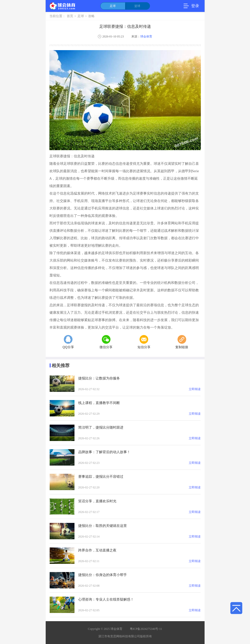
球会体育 (146, 36)
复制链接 (182, 342)
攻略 (91, 16)
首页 (70, 16)
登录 (195, 6)
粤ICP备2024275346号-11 (146, 629)
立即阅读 (195, 389)
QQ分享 (68, 342)
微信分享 (106, 342)
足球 (113, 6)
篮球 (137, 6)
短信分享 (144, 342)
